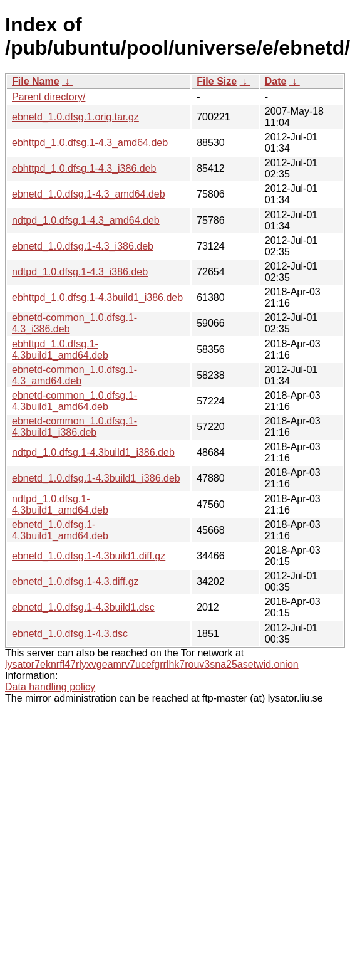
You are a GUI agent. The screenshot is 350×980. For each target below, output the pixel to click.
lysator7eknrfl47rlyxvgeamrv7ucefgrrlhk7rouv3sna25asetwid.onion (152, 664)
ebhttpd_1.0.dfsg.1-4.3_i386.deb (84, 168)
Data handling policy (50, 687)
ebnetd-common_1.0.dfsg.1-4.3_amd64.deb (75, 375)
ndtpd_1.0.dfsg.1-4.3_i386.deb (80, 272)
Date (276, 81)
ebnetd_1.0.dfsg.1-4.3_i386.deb (83, 246)
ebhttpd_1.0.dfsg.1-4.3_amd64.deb (90, 143)
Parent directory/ (49, 97)
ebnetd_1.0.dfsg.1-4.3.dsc (70, 634)
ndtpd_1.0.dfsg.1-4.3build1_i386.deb (93, 452)
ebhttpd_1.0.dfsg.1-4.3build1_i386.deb (97, 298)
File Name (36, 81)
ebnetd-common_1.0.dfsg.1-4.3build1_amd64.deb (75, 401)
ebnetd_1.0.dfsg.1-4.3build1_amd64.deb (60, 530)
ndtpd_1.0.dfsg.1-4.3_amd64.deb (86, 220)
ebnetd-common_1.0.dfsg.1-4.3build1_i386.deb (75, 427)
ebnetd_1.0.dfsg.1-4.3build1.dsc (83, 607)
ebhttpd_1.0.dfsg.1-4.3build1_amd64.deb (60, 350)
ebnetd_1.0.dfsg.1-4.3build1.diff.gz (89, 556)
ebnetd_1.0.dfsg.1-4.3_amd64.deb (89, 194)
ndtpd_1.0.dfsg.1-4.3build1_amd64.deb (60, 504)
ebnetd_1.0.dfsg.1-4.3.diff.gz (75, 582)
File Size (217, 81)
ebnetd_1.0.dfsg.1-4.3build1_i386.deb (96, 478)
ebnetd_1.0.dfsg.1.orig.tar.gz (75, 117)
